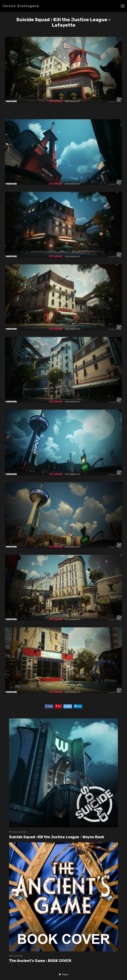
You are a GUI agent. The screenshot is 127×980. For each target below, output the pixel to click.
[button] (63, 975)
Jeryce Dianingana (21, 6)
